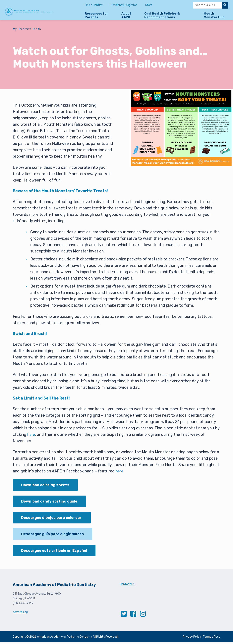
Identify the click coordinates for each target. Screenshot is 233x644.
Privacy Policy (192, 638)
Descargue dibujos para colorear (54, 518)
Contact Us (127, 586)
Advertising (20, 614)
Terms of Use (212, 638)
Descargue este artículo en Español (57, 552)
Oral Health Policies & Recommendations (162, 15)
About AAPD (126, 15)
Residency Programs (124, 5)
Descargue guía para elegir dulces (55, 535)
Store (149, 5)
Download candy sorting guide (52, 502)
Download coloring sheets (47, 485)
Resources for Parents (96, 15)
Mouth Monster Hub (214, 15)
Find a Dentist (94, 5)
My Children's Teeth (28, 29)
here (31, 434)
